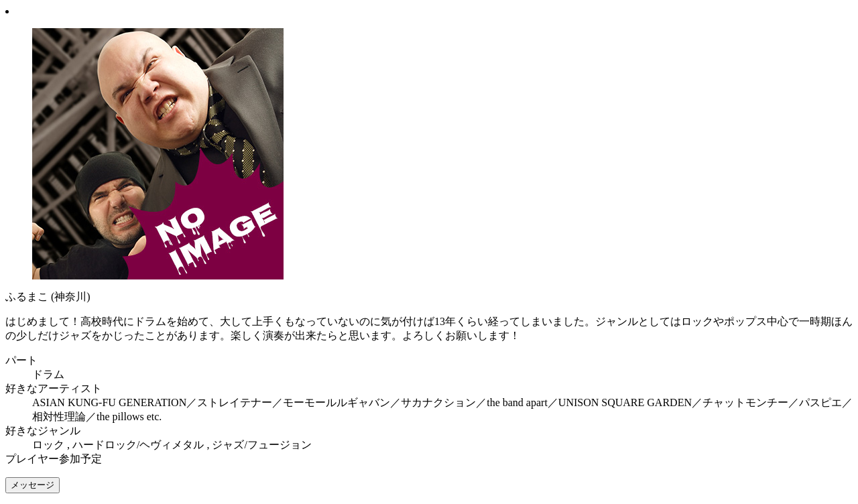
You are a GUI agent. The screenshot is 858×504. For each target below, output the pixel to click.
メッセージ (33, 485)
